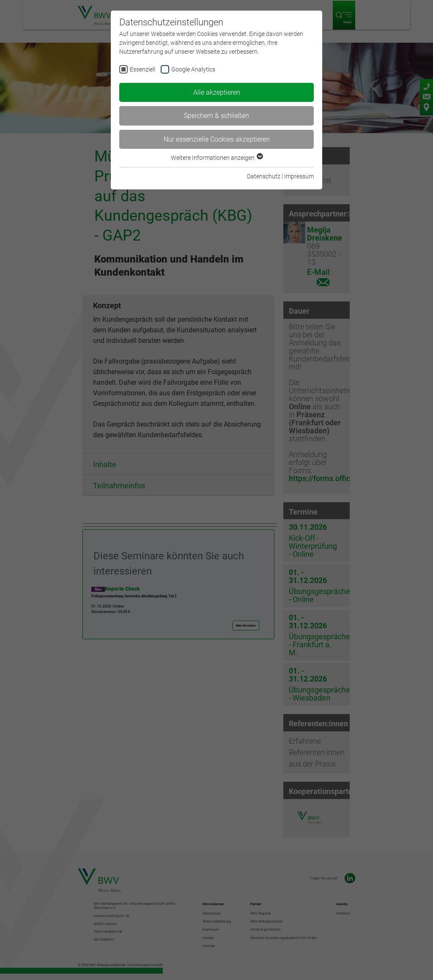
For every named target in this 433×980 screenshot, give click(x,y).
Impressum (299, 176)
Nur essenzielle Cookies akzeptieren (217, 139)
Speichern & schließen (216, 116)
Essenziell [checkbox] (143, 69)
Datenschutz (264, 176)
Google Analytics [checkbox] (193, 69)
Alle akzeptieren (217, 92)
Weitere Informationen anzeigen (216, 158)
